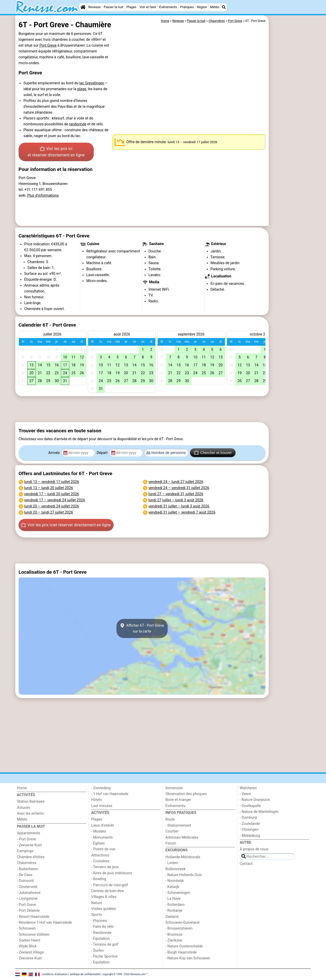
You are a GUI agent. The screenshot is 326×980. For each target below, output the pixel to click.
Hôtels (97, 800)
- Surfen (97, 951)
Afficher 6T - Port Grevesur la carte (142, 628)
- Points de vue (103, 849)
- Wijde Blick (27, 946)
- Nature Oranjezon (255, 800)
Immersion (174, 788)
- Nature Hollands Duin (184, 875)
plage (82, 89)
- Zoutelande (250, 824)
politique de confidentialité (85, 974)
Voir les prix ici (56, 152)
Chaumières (27, 863)
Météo (215, 7)
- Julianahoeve (29, 893)
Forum (171, 843)
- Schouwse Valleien (33, 935)
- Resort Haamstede (33, 917)
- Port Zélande (28, 911)
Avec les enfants (30, 814)
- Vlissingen (249, 830)
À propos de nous (254, 849)
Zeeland (172, 917)
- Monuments (102, 837)
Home (22, 788)
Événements (168, 7)
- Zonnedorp (101, 788)
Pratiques (187, 7)
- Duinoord (25, 881)
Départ (103, 453)
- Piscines (99, 921)
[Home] (83, 7)
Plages (131, 7)
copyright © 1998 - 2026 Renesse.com (124, 974)
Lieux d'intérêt (103, 825)
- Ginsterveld (27, 887)
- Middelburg (250, 836)
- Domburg (248, 818)
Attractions (100, 855)
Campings (25, 851)
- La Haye (173, 899)
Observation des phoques (186, 794)
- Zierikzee (174, 940)
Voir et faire (148, 7)
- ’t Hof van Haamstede (110, 794)
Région (202, 7)
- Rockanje (174, 911)
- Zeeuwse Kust (29, 845)
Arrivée (55, 453)
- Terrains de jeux (105, 867)
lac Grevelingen (92, 83)
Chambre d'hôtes (31, 857)
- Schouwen (26, 928)
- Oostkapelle (250, 806)
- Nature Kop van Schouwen (188, 958)
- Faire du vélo (102, 927)
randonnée (78, 124)
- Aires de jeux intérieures (112, 873)
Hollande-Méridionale (183, 857)
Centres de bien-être (107, 891)
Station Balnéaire (31, 802)
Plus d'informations (43, 196)
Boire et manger (179, 800)
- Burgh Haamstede (181, 952)
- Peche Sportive (104, 956)
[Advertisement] (290, 132)
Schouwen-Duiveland (182, 923)
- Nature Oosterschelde (184, 946)
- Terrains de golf (105, 944)
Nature (97, 903)
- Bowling (99, 879)
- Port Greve (26, 839)
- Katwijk (172, 887)
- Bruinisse (174, 935)
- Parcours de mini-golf (110, 885)
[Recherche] (224, 7)
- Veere (245, 794)
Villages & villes (104, 897)
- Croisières (100, 861)
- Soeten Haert (28, 940)
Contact (246, 864)
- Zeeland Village (30, 952)
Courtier (172, 831)
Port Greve (48, 45)
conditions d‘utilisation (55, 974)
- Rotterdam (175, 905)
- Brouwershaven (179, 928)
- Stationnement (178, 825)
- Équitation (100, 939)
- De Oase (25, 875)
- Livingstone (27, 899)
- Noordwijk (175, 881)
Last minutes (102, 806)
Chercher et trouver (213, 453)
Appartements (28, 833)
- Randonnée (101, 933)
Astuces (23, 808)
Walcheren (248, 788)
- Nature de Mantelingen (259, 812)
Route (170, 819)
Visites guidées (104, 909)
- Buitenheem (28, 869)
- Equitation (100, 962)
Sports (97, 915)
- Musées (99, 831)
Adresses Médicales (182, 837)
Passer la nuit (113, 7)
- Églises (98, 843)
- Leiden (172, 863)
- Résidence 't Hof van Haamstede (44, 923)
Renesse (94, 7)
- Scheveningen (178, 893)
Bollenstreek (176, 869)
